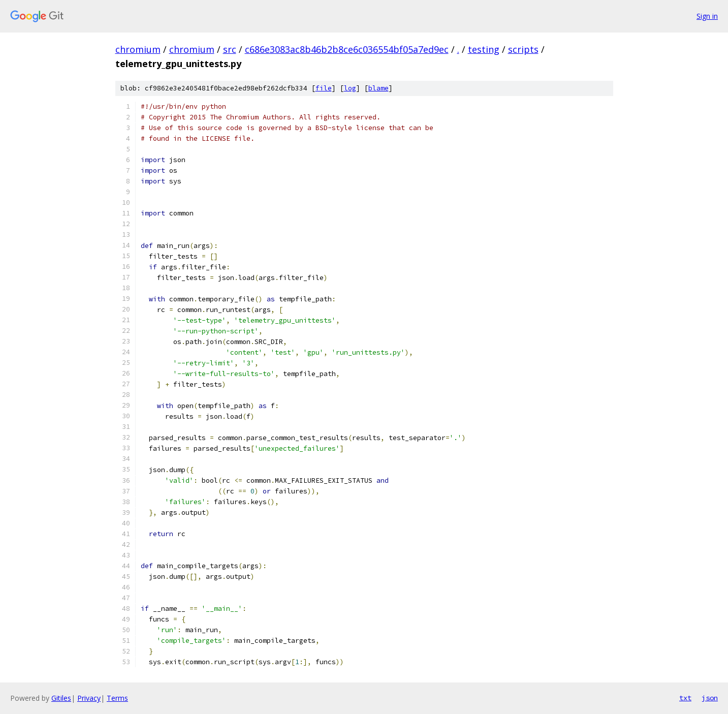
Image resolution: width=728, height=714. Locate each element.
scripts (523, 49)
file (324, 88)
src (230, 49)
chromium (138, 49)
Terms (117, 698)
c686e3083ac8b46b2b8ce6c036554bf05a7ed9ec (347, 49)
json (710, 698)
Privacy (89, 698)
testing (484, 49)
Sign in (707, 16)
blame (378, 88)
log (350, 88)
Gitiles (61, 698)
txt (685, 698)
